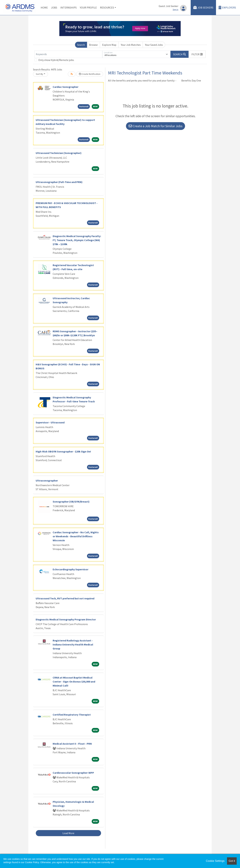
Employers (227, 8)
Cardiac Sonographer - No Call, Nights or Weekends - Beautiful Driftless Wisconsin (76, 536)
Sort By (39, 74)
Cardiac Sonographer (65, 87)
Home (44, 8)
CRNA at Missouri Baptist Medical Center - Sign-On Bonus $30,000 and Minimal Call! (74, 682)
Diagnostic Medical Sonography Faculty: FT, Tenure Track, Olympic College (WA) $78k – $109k (77, 240)
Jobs (54, 8)
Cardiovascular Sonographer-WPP (73, 773)
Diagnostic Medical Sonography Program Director (66, 619)
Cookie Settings (215, 861)
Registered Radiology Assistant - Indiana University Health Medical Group (73, 644)
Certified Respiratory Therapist (72, 715)
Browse (93, 45)
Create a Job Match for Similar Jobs (155, 126)
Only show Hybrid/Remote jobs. (56, 60)
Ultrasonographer (47, 480)
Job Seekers (203, 8)
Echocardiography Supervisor (70, 569)
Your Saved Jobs (154, 45)
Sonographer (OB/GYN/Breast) (71, 502)
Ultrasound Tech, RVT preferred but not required (65, 598)
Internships (68, 8)
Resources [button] (107, 8)
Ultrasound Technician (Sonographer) (59, 153)
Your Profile (88, 8)
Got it (232, 861)
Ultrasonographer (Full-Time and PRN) (59, 182)
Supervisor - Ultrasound (50, 422)
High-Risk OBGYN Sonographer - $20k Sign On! (63, 451)
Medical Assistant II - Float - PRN (72, 744)
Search (81, 45)
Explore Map (109, 45)
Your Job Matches (131, 45)
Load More (68, 833)
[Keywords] (68, 54)
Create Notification (90, 74)
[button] (197, 54)
